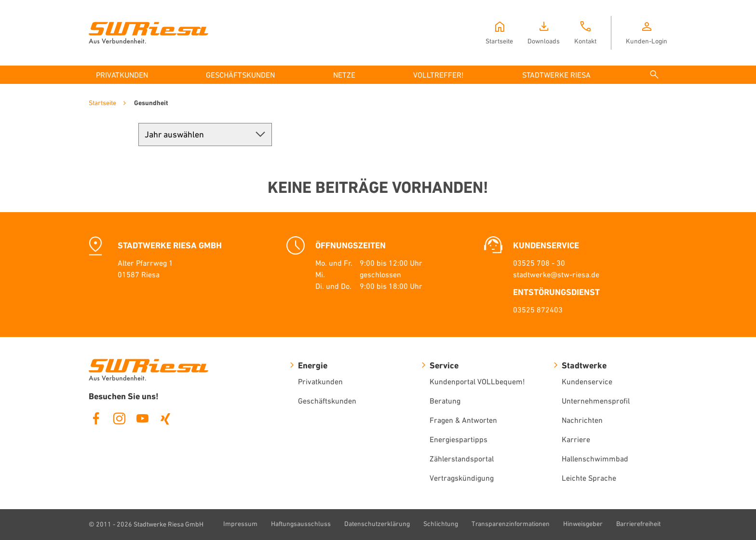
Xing (165, 418)
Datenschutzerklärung (377, 524)
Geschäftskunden (327, 401)
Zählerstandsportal (462, 459)
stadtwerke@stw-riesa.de (556, 274)
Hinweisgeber (583, 524)
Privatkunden (320, 381)
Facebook (96, 418)
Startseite (102, 103)
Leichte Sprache (589, 478)
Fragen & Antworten (463, 420)
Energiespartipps (459, 439)
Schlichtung (441, 524)
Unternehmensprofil (596, 401)
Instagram (119, 418)
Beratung (445, 401)
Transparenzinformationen (511, 524)
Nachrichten (582, 420)
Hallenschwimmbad (595, 459)
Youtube (142, 418)
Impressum (240, 524)
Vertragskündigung (462, 478)
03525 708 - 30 (539, 263)
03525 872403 (538, 310)
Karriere (576, 439)
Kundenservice (587, 381)
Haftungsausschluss (301, 524)
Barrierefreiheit (638, 524)
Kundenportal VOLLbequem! (477, 381)
